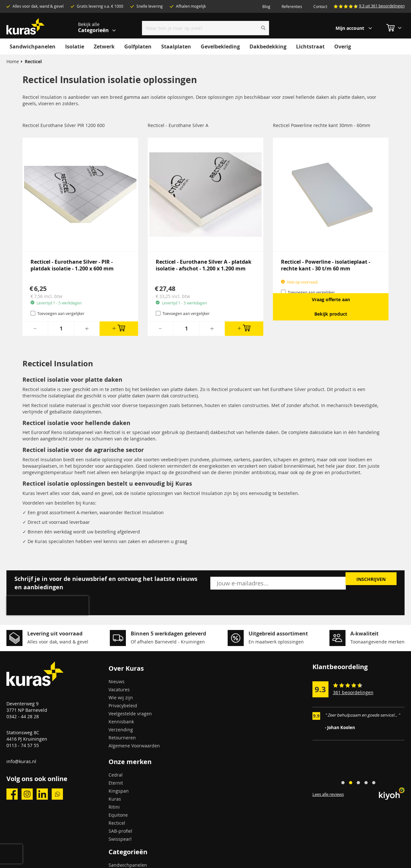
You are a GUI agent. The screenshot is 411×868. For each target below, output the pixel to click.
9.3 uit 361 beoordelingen (382, 6)
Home (13, 61)
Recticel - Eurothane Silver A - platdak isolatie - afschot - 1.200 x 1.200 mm (204, 265)
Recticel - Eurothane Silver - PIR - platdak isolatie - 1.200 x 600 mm (72, 265)
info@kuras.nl (21, 761)
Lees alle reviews (328, 795)
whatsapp (57, 794)
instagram (27, 794)
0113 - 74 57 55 (23, 745)
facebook (12, 794)
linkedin (42, 794)
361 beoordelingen (353, 692)
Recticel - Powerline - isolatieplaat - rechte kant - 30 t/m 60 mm (326, 265)
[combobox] (206, 28)
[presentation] (48, 606)
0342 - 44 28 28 (23, 716)
